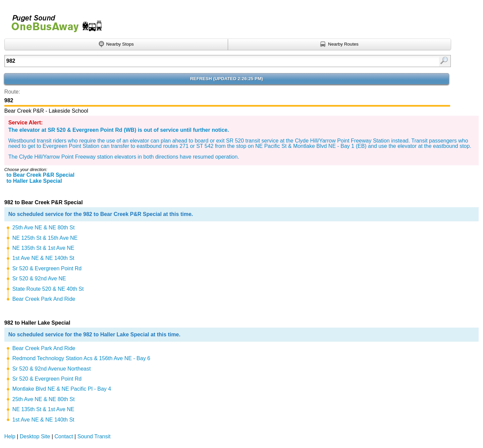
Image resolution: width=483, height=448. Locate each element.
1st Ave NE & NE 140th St (43, 258)
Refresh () (227, 79)
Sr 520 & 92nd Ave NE (39, 278)
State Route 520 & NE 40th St (48, 289)
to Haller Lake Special (34, 181)
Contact (64, 436)
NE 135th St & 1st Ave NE (43, 248)
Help (10, 436)
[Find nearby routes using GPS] (340, 45)
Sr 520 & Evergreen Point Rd (47, 268)
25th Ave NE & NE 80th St (44, 228)
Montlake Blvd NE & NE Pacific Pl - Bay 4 (62, 389)
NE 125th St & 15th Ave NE (45, 238)
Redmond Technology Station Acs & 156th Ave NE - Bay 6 (81, 358)
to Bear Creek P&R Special (40, 175)
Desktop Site (35, 436)
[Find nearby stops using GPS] (116, 45)
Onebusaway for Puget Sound (54, 21)
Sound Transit (94, 436)
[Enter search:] (195, 61)
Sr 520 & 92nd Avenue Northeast (52, 369)
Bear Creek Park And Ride (44, 299)
